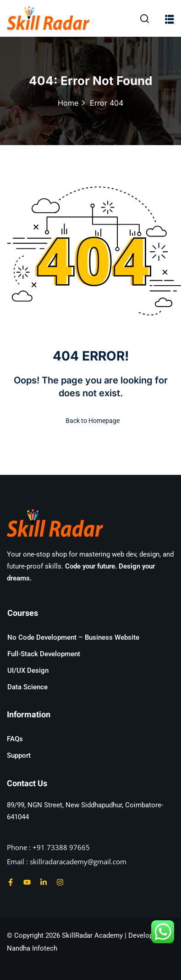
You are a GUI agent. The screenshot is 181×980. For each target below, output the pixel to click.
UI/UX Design (28, 670)
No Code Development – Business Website (73, 637)
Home (68, 103)
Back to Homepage (91, 421)
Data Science (27, 687)
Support (19, 755)
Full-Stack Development (44, 654)
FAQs (15, 739)
